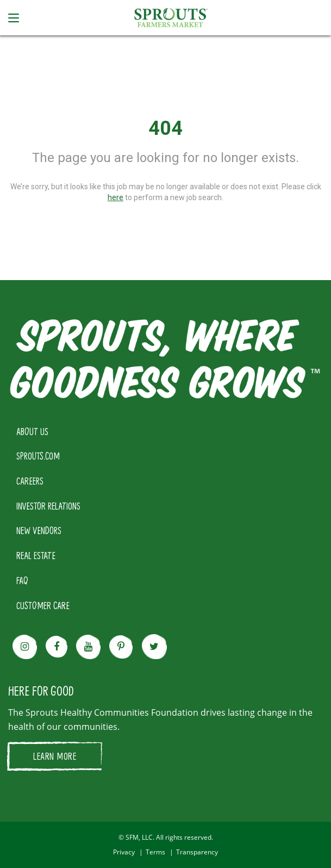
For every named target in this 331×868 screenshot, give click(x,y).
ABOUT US (32, 431)
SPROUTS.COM (38, 456)
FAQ (22, 580)
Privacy (124, 852)
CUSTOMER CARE (43, 605)
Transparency (197, 852)
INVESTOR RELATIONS (48, 506)
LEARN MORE (55, 756)
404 (165, 128)
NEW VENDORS (39, 530)
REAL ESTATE (36, 555)
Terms (155, 852)
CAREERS (30, 481)
